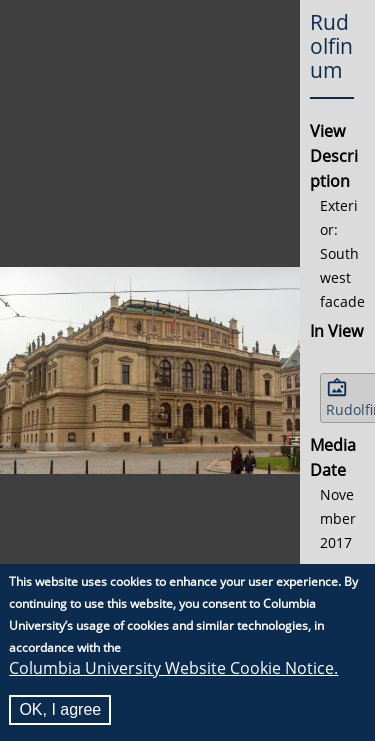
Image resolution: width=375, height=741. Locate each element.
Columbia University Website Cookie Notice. (173, 669)
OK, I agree (60, 710)
